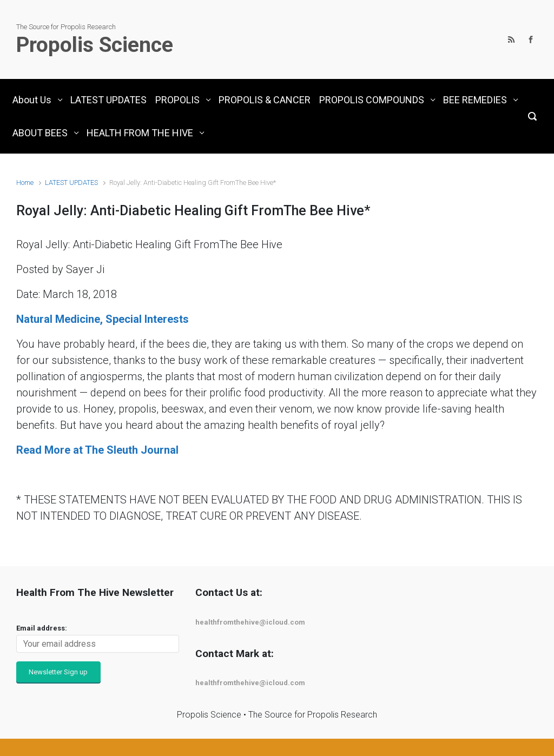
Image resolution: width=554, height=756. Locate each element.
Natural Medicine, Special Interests (103, 319)
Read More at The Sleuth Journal (97, 450)
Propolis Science (95, 45)
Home (25, 183)
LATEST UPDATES (71, 183)
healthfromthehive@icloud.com (250, 622)
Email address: (42, 628)
